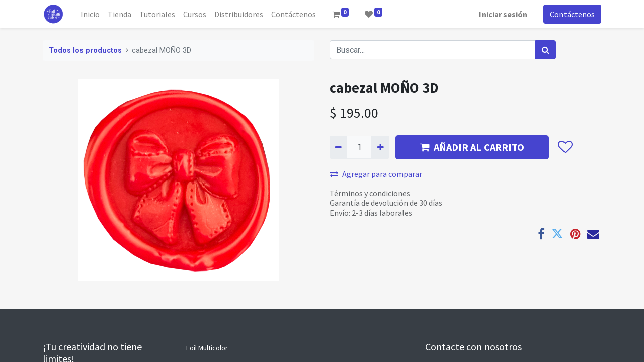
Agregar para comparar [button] (376, 174)
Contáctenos (572, 14)
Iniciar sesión (503, 14)
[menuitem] (90, 14)
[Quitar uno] (338, 147)
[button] (565, 147)
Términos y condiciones (370, 193)
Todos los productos (85, 51)
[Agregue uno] (380, 147)
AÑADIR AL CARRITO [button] (472, 147)
